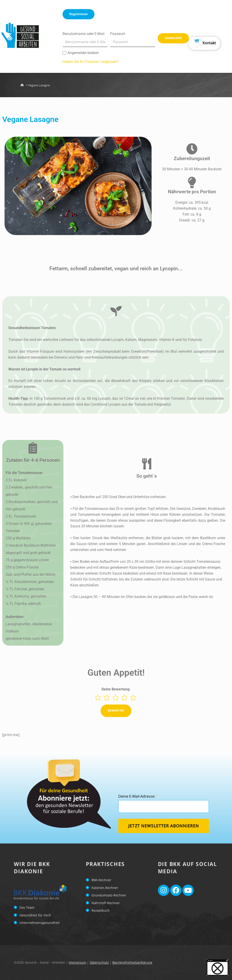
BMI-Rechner (101, 880)
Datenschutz (99, 962)
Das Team (27, 907)
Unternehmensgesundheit (40, 923)
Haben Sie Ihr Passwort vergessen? (91, 62)
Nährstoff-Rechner (106, 903)
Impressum (77, 962)
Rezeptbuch (101, 910)
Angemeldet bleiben (81, 53)
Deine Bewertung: (116, 689)
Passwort (133, 39)
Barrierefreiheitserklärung (132, 962)
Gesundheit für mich (35, 915)
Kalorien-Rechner (105, 888)
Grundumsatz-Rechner (109, 895)
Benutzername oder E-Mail (85, 39)
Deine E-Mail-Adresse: (138, 796)
